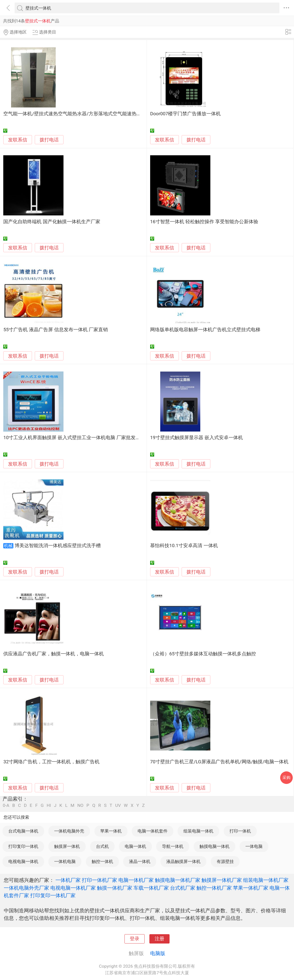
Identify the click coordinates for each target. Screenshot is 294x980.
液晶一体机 (140, 861)
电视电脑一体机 (23, 861)
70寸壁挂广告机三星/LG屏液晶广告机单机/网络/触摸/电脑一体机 (219, 762)
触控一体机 (102, 861)
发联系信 (18, 140)
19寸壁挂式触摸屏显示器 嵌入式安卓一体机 (197, 438)
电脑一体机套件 (153, 831)
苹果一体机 (111, 831)
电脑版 (158, 953)
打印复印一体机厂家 (53, 895)
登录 (135, 939)
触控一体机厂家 (214, 888)
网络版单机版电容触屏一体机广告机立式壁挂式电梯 (205, 330)
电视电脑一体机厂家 (73, 888)
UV (118, 805)
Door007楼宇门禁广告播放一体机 (185, 114)
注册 (159, 939)
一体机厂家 (68, 880)
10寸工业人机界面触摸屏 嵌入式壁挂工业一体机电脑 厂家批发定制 (74, 438)
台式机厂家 (183, 888)
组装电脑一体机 (198, 831)
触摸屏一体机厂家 (222, 880)
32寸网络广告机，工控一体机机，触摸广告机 (51, 762)
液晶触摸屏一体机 (183, 861)
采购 (286, 778)
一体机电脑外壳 (69, 831)
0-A (6, 805)
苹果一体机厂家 (251, 888)
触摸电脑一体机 (215, 846)
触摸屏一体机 (67, 846)
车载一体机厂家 (151, 888)
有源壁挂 (225, 861)
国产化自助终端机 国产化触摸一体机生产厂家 (52, 222)
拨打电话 (49, 140)
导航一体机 (173, 846)
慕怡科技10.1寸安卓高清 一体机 (184, 546)
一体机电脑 (65, 861)
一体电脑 (254, 846)
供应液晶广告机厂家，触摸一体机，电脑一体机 (54, 654)
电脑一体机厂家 (136, 880)
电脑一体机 (135, 846)
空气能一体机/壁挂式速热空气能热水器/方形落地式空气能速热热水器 (77, 114)
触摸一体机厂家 (115, 888)
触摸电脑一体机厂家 (178, 880)
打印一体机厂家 (100, 880)
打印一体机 (240, 831)
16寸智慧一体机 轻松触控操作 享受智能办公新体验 (204, 222)
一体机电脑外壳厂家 (26, 888)
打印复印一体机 (23, 846)
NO (80, 805)
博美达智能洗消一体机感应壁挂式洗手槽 (58, 546)
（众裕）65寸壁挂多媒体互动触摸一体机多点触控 (203, 654)
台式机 (102, 846)
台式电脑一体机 (23, 831)
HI (49, 805)
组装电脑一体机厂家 (266, 880)
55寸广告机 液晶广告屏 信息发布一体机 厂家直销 (56, 330)
